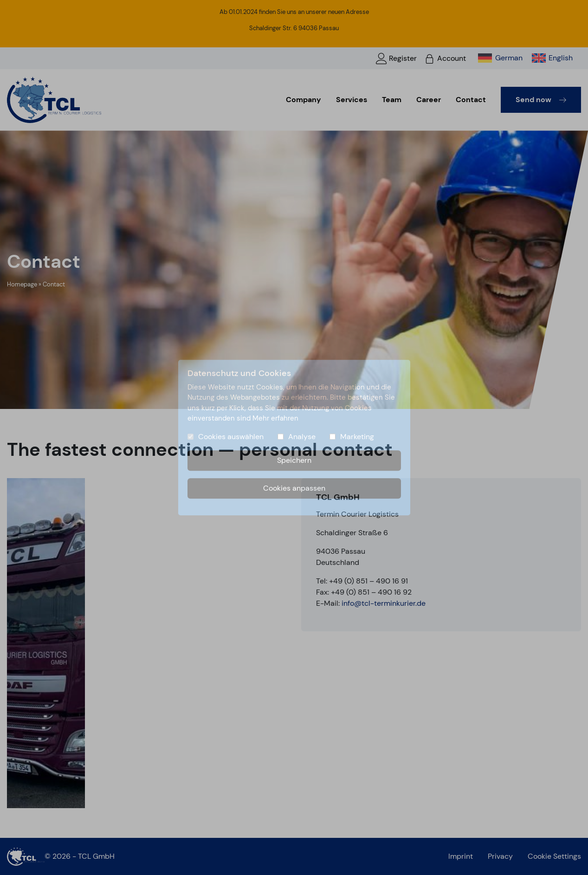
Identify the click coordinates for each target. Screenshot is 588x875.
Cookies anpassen (294, 488)
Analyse (302, 437)
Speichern (294, 460)
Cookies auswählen (231, 437)
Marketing (357, 437)
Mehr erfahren (275, 418)
